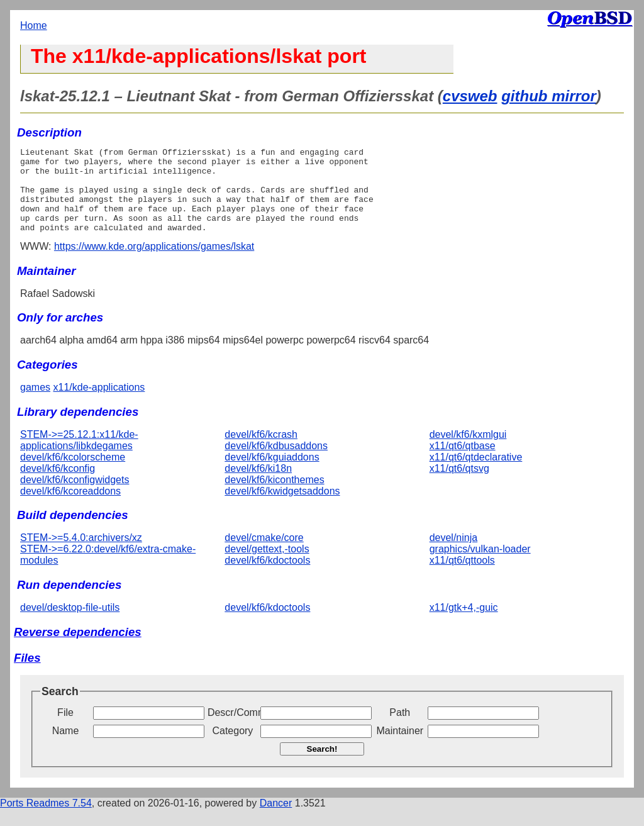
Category (232, 748)
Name (66, 748)
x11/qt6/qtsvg (459, 485)
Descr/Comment (233, 729)
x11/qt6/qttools (462, 577)
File (65, 729)
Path (400, 729)
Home (34, 25)
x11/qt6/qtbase (463, 463)
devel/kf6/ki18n (258, 485)
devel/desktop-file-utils (70, 624)
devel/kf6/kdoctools (267, 577)
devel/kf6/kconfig (58, 485)
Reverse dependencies (78, 649)
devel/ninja (454, 555)
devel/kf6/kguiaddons (272, 474)
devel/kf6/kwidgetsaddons (282, 508)
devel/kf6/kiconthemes (274, 497)
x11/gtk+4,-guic (464, 624)
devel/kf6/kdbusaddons (276, 463)
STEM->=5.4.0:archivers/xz (81, 555)
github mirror (549, 96)
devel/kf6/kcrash (261, 451)
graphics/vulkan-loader (480, 566)
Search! (322, 766)
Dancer (276, 820)
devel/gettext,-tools (267, 566)
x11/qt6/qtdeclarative (476, 474)
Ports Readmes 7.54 (46, 820)
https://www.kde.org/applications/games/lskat (154, 263)
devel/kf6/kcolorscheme (73, 474)
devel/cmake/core (264, 555)
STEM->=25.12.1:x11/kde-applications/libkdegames (79, 457)
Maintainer (400, 748)
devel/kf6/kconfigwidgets (75, 497)
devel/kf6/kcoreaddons (70, 508)
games (35, 404)
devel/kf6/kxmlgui (468, 451)
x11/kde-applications (99, 404)
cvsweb (470, 96)
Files (27, 675)
